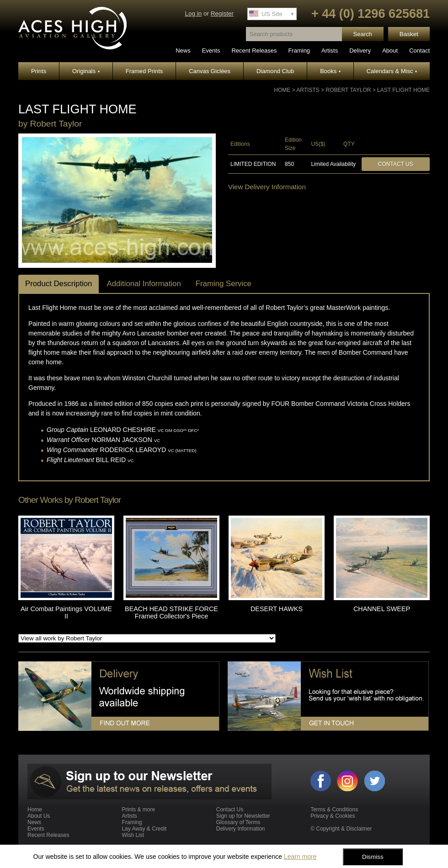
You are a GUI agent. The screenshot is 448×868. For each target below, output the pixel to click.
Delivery (360, 51)
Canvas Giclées (210, 71)
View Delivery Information (267, 187)
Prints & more (138, 809)
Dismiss (373, 857)
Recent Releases (254, 51)
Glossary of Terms (238, 822)
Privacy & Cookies (333, 816)
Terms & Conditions (334, 809)
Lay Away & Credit (144, 829)
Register (222, 13)
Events (211, 51)
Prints (39, 71)
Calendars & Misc (392, 71)
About (390, 51)
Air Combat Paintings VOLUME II (66, 612)
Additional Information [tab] (144, 284)
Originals (86, 71)
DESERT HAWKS (277, 609)
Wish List (133, 835)
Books (330, 71)
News (183, 51)
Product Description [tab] (59, 284)
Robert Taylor (348, 90)
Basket (409, 34)
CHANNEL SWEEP (382, 609)
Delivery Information (241, 829)
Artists (330, 51)
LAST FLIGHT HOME (403, 90)
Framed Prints (144, 71)
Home (282, 90)
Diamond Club (275, 71)
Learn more (300, 857)
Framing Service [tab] (224, 284)
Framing (299, 51)
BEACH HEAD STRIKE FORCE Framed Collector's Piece (171, 612)
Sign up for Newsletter (243, 816)
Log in (193, 13)
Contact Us (396, 164)
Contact (419, 51)
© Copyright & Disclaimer (341, 829)
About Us (39, 816)
